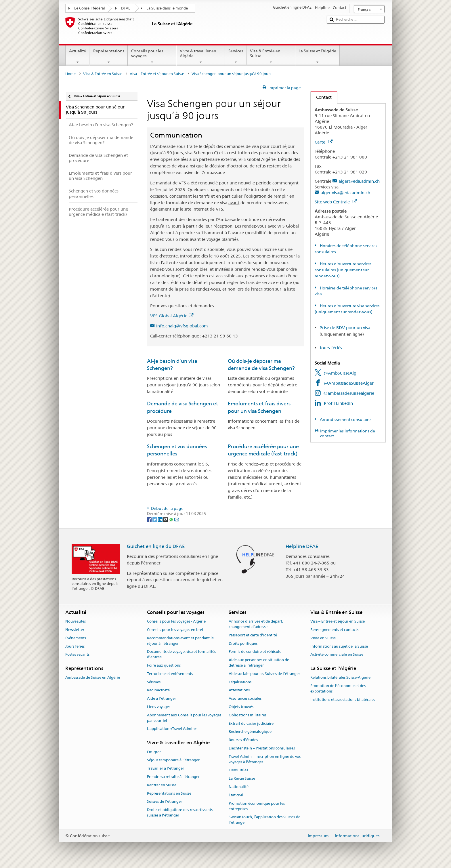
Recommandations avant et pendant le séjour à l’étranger (180, 641)
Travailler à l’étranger (166, 768)
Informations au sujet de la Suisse (339, 646)
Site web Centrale (336, 202)
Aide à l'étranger (162, 698)
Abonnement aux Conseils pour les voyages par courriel (184, 718)
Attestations (239, 690)
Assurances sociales (245, 698)
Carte (324, 142)
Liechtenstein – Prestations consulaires (262, 748)
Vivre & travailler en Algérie (201, 56)
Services (236, 56)
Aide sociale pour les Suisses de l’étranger (264, 674)
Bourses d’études (243, 740)
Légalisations (240, 682)
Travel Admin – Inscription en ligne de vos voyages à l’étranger (265, 759)
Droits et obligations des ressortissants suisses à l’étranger (180, 812)
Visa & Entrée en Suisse (271, 56)
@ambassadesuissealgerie (349, 393)
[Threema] (166, 519)
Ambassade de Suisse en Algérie (93, 678)
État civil (236, 795)
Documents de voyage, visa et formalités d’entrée (181, 655)
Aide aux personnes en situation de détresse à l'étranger (259, 663)
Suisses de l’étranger (165, 802)
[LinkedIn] (161, 519)
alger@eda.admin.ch (359, 181)
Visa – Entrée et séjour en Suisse (157, 74)
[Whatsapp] (172, 519)
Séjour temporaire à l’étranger (173, 760)
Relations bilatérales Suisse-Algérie (340, 678)
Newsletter (75, 630)
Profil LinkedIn (338, 403)
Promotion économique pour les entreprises (257, 806)
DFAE (126, 8)
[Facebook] (150, 519)
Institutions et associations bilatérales (343, 700)
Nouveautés (76, 621)
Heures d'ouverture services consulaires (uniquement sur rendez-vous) (343, 270)
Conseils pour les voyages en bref (175, 630)
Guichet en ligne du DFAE (156, 546)
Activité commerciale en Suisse (337, 655)
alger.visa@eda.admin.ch (345, 193)
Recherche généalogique (250, 732)
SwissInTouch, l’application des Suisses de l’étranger (264, 820)
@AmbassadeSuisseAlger (349, 383)
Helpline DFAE (302, 546)
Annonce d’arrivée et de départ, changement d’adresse (256, 624)
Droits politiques (243, 643)
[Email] (177, 519)
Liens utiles (238, 770)
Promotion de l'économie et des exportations (338, 688)
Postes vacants (77, 655)
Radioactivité (158, 690)
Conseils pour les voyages (152, 56)
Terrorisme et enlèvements (170, 674)
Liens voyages (159, 707)
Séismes (154, 682)
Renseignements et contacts (334, 630)
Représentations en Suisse (169, 793)
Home (70, 74)
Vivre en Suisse (323, 638)
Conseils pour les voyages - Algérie (176, 621)
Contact (321, 97)
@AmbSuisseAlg (340, 373)
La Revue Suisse (242, 779)
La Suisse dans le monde (167, 8)
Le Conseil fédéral (90, 8)
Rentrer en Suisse (162, 785)
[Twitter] (155, 519)
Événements (76, 638)
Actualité (78, 56)
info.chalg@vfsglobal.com (182, 326)
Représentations (108, 56)
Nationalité (239, 787)
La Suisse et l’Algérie (317, 56)
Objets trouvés (241, 707)
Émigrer (154, 752)
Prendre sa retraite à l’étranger (173, 777)
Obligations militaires (248, 715)
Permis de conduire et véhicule (255, 652)
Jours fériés (331, 348)
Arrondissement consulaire (345, 419)
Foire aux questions (164, 665)
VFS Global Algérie (172, 316)
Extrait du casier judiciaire (251, 723)
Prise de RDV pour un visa (345, 328)
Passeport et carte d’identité (253, 635)
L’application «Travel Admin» (172, 729)
